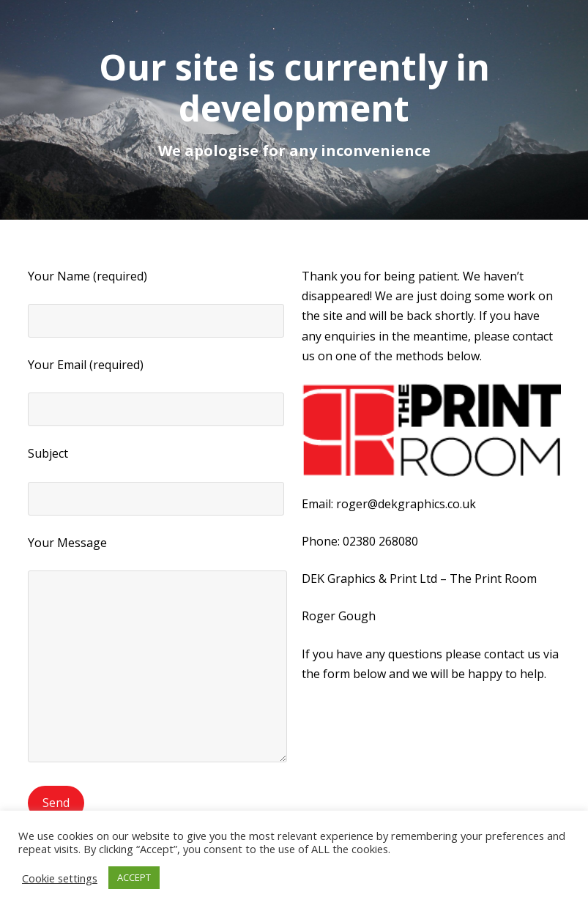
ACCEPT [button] (134, 877)
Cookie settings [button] (60, 878)
